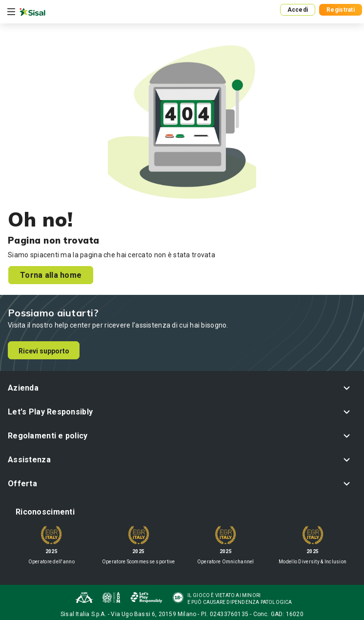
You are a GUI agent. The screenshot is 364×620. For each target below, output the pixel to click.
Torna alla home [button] (51, 275)
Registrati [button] (341, 10)
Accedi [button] (298, 10)
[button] (182, 388)
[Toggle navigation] (11, 12)
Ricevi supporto (44, 351)
